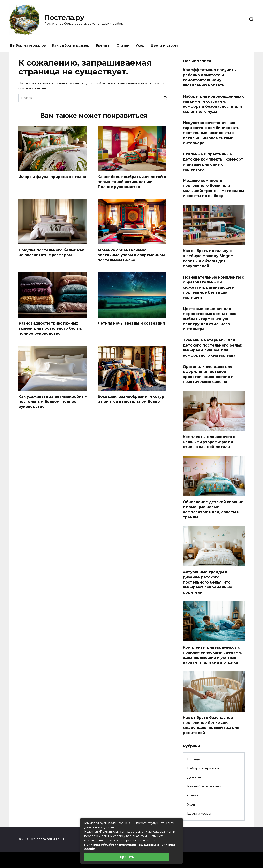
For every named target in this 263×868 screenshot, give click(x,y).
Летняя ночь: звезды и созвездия (131, 323)
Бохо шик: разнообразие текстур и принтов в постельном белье (131, 399)
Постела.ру (64, 18)
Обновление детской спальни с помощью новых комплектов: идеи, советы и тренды (213, 509)
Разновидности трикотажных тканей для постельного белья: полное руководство (50, 328)
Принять (127, 857)
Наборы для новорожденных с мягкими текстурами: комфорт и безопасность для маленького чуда (214, 104)
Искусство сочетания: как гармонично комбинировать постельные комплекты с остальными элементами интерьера (211, 133)
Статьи (123, 46)
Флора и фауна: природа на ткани (52, 177)
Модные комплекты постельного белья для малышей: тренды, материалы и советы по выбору (213, 188)
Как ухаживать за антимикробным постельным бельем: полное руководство (53, 402)
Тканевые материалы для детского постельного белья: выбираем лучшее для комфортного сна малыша (213, 348)
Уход (140, 46)
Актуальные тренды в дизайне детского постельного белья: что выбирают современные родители (208, 582)
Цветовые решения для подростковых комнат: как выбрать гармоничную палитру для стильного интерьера (210, 319)
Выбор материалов (28, 46)
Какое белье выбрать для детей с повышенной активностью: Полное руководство (132, 182)
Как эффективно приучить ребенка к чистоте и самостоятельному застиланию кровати (209, 77)
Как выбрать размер (71, 46)
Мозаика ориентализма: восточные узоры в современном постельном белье (131, 255)
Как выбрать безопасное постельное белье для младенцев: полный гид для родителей (211, 725)
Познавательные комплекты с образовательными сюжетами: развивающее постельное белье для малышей (213, 287)
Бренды (103, 46)
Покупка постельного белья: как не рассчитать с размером (51, 253)
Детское (194, 777)
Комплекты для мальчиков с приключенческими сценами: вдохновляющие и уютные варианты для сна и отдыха (212, 655)
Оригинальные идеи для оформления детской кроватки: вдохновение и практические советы (208, 374)
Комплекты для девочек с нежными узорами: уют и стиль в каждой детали (209, 442)
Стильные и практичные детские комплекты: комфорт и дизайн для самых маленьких (213, 162)
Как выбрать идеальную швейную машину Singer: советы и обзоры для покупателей (208, 258)
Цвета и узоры (164, 46)
